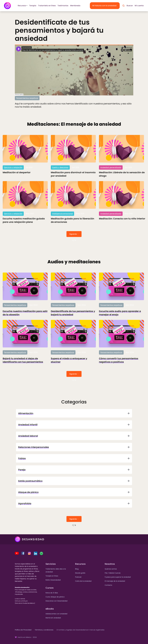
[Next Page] (74, 234)
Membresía (75, 6)
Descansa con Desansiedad (56, 601)
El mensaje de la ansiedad (115, 581)
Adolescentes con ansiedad (56, 614)
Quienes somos (111, 569)
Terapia (33, 6)
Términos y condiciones (44, 630)
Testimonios (63, 6)
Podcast (78, 577)
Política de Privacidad (23, 630)
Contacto (108, 585)
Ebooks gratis (80, 573)
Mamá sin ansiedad (53, 618)
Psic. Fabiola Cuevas (113, 573)
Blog (77, 569)
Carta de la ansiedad (83, 581)
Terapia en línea (52, 576)
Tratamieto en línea (47, 6)
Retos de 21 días (52, 593)
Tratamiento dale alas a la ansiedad (56, 570)
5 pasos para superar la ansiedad (118, 577)
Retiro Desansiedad (53, 580)
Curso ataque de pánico (55, 597)
